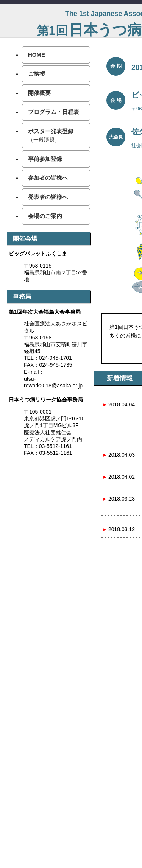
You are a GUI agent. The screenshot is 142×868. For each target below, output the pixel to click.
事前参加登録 (45, 159)
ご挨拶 (37, 74)
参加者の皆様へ (48, 178)
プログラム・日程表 (54, 112)
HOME (37, 55)
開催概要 (39, 93)
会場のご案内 (45, 216)
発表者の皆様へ (48, 197)
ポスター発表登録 (51, 135)
